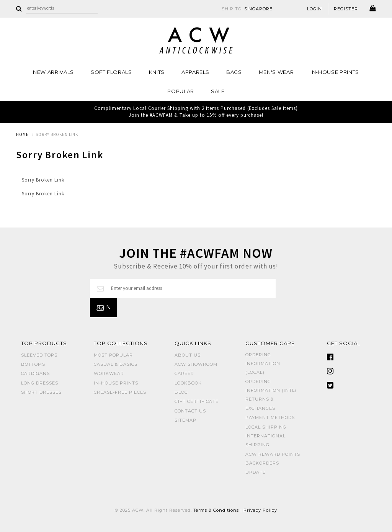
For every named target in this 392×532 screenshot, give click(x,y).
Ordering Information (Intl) (271, 386)
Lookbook (188, 383)
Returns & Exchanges (260, 404)
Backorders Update (262, 467)
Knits (157, 72)
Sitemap (185, 420)
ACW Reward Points (273, 454)
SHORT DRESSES (41, 392)
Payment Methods (270, 417)
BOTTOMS (33, 364)
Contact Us (190, 411)
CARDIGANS (35, 373)
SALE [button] (218, 91)
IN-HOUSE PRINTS (335, 72)
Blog (181, 392)
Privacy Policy (260, 510)
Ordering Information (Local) (263, 364)
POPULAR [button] (181, 91)
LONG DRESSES (40, 383)
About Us (188, 355)
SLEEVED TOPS (39, 355)
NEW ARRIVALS (53, 72)
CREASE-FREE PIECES (120, 392)
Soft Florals (111, 72)
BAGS (234, 72)
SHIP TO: (247, 9)
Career (184, 373)
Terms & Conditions (216, 510)
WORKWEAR (109, 373)
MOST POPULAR (113, 355)
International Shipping (265, 440)
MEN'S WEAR (276, 72)
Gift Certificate (197, 401)
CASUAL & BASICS (116, 364)
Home (22, 134)
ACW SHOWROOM (196, 364)
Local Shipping (266, 427)
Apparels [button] (195, 72)
